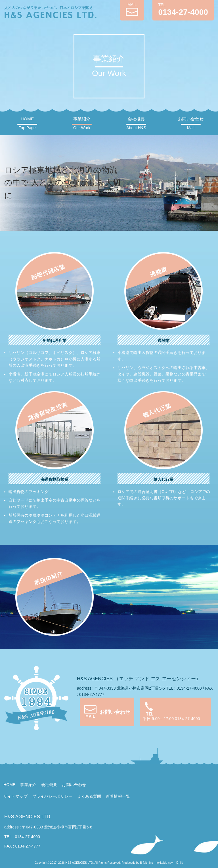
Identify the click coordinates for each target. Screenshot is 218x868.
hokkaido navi (164, 863)
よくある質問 (89, 796)
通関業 (163, 341)
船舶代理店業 (55, 341)
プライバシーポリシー (52, 796)
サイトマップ (15, 796)
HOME (27, 123)
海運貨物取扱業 (55, 479)
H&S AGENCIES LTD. (28, 817)
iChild (180, 863)
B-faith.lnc (146, 863)
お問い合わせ (191, 123)
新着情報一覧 (118, 796)
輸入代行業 (164, 479)
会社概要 (136, 123)
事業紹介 (82, 123)
